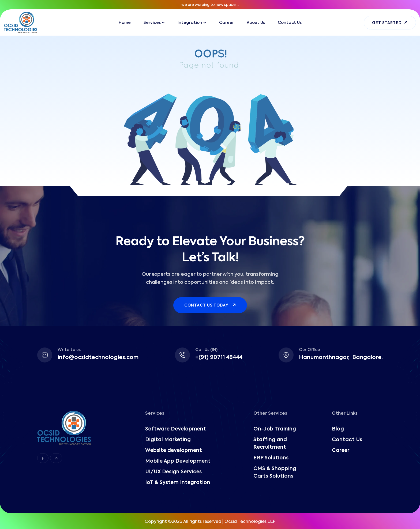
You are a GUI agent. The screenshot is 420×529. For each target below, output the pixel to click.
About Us (256, 23)
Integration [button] (190, 23)
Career (226, 23)
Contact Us (290, 23)
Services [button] (152, 23)
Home (125, 23)
